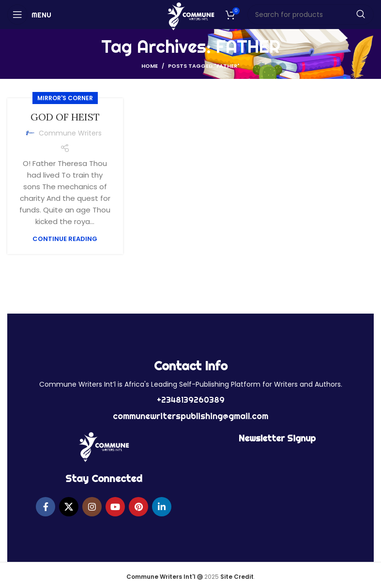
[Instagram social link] (92, 507)
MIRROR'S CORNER (65, 98)
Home (150, 66)
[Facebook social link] (46, 507)
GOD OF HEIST (65, 117)
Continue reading (65, 239)
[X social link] (69, 507)
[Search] (311, 15)
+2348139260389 (191, 400)
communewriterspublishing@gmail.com (190, 416)
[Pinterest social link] (138, 507)
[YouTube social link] (115, 507)
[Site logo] (190, 16)
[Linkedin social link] (162, 507)
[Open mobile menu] (29, 15)
